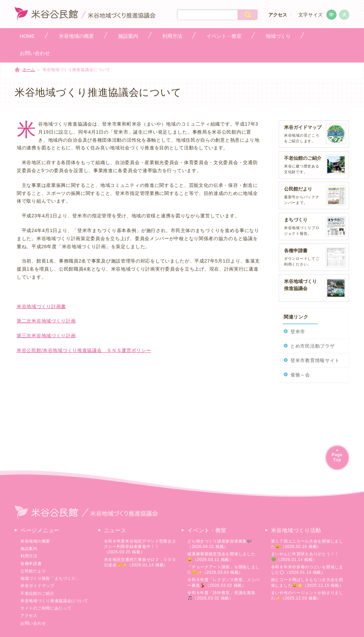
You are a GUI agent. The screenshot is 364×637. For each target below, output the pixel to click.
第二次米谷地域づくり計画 (46, 321)
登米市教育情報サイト (315, 360)
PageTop (337, 457)
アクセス (278, 15)
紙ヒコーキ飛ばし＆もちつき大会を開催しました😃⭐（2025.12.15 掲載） (307, 582)
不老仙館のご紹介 (37, 593)
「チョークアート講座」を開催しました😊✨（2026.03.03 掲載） (223, 570)
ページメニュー (40, 530)
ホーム (29, 70)
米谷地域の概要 (35, 541)
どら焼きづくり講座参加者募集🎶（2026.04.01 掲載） (220, 544)
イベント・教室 (207, 530)
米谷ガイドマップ (37, 586)
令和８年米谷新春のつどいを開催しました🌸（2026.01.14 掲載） (307, 570)
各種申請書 (31, 564)
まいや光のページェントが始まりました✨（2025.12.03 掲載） (307, 595)
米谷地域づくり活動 (296, 530)
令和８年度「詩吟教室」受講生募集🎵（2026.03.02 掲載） (221, 595)
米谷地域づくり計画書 (41, 306)
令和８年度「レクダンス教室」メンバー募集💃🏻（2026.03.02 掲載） (223, 582)
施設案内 (29, 549)
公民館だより (33, 571)
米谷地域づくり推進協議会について (54, 601)
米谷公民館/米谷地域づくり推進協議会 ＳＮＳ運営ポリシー (84, 350)
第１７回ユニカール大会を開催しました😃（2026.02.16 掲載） (307, 544)
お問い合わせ (33, 623)
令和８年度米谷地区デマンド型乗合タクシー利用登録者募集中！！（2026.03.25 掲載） (140, 547)
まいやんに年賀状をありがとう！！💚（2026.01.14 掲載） (305, 557)
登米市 (298, 332)
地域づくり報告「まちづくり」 (50, 578)
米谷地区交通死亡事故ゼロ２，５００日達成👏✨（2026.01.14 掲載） (140, 562)
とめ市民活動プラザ (312, 346)
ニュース (115, 530)
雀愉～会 (300, 375)
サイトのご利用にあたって (46, 608)
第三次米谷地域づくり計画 (46, 336)
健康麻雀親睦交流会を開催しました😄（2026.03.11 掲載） (221, 557)
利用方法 (29, 556)
